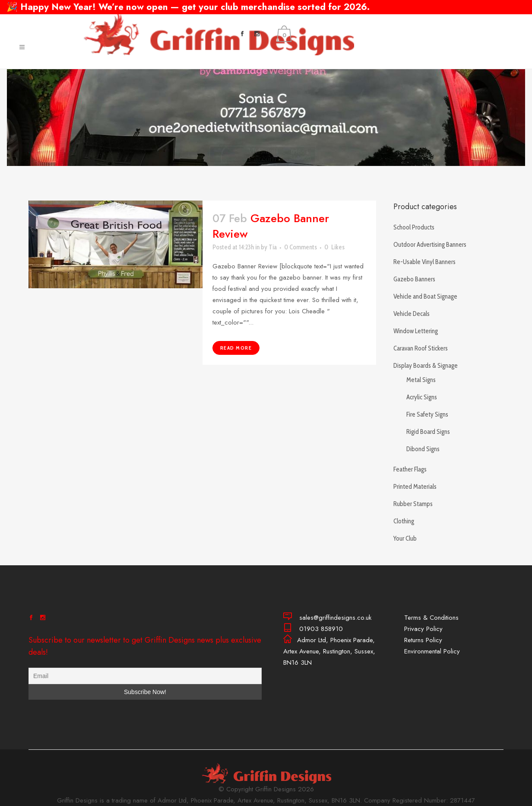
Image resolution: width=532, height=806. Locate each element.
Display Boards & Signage (426, 366)
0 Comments (301, 247)
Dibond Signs (423, 449)
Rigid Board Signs (428, 432)
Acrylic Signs (422, 397)
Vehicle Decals (412, 314)
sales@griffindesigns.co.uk (459, 21)
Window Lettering (416, 331)
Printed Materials (415, 487)
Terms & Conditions (431, 618)
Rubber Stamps (413, 504)
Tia (273, 247)
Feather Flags (410, 469)
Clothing (404, 521)
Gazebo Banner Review (271, 226)
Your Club (405, 538)
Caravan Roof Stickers (421, 348)
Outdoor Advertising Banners (430, 245)
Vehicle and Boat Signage (425, 296)
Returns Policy (423, 640)
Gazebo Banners (414, 279)
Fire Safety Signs (427, 414)
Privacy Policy (423, 629)
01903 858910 (342, 21)
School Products (414, 227)
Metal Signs (421, 380)
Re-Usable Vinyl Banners (424, 262)
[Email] (145, 676)
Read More (236, 348)
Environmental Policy (432, 651)
